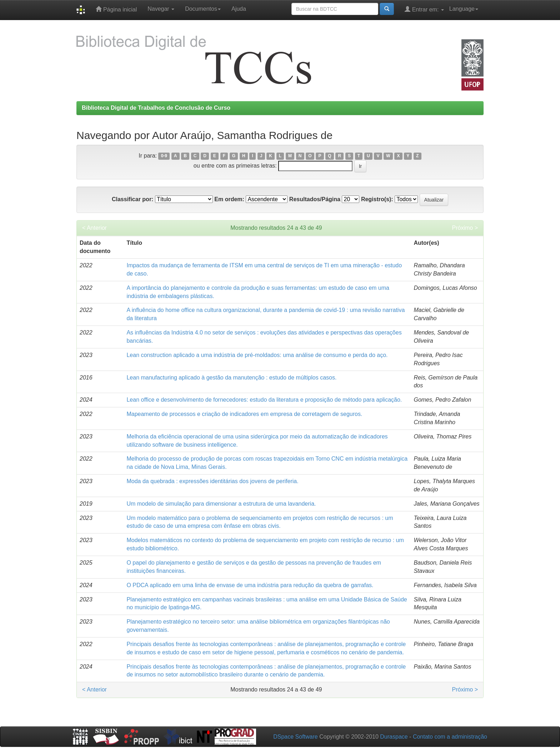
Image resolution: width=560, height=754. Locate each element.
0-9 (164, 156)
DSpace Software (296, 737)
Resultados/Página (315, 199)
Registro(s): (377, 199)
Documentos (203, 9)
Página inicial (116, 9)
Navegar (161, 9)
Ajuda (239, 9)
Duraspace (394, 737)
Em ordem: (229, 199)
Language (464, 9)
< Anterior (94, 228)
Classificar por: (132, 199)
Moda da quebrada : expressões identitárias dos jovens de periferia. (212, 481)
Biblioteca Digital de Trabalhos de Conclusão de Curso (156, 108)
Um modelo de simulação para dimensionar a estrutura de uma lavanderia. (221, 504)
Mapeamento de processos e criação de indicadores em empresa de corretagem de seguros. (244, 414)
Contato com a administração (450, 737)
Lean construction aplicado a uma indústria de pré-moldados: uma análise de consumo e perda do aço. (257, 355)
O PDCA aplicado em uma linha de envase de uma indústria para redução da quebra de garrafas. (250, 585)
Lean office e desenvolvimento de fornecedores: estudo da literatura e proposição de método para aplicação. (264, 400)
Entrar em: (424, 9)
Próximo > (465, 228)
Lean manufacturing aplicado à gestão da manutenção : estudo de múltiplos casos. (231, 378)
